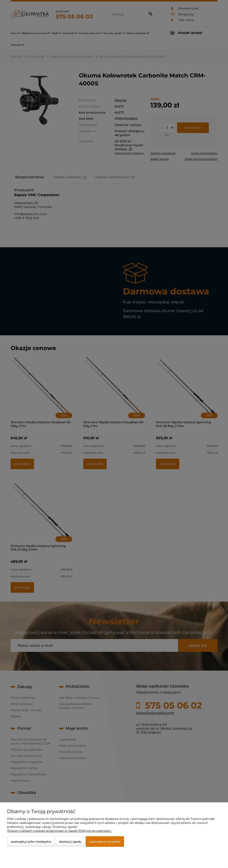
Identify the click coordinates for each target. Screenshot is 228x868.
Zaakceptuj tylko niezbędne (31, 842)
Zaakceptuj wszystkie (105, 842)
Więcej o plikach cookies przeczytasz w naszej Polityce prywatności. (59, 831)
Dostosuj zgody (70, 842)
